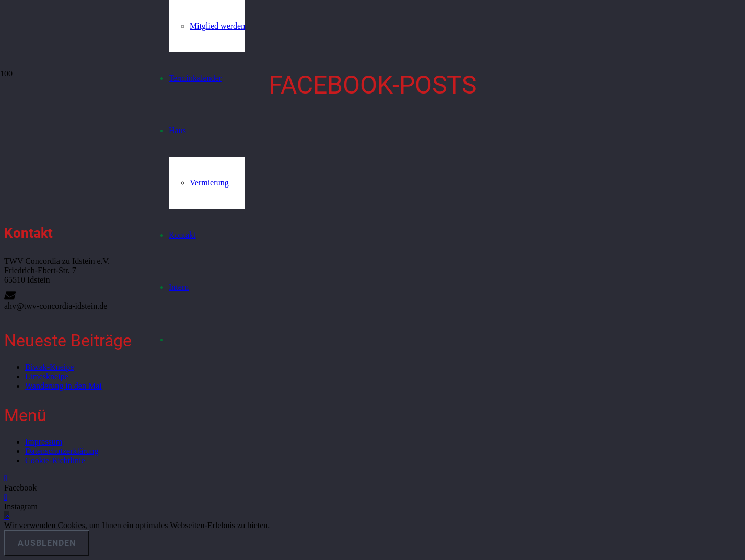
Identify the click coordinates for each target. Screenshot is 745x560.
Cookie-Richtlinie (55, 460)
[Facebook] (6, 478)
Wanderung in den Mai (63, 386)
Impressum (44, 442)
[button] (7, 516)
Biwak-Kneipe (49, 367)
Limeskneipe (47, 376)
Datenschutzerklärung (62, 451)
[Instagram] (6, 497)
